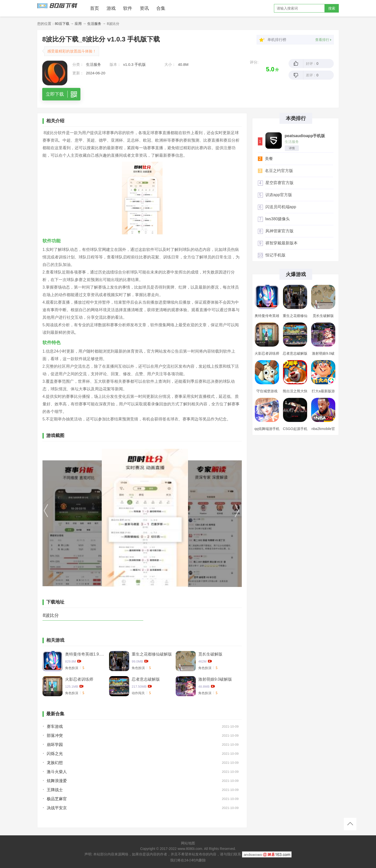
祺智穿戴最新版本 (281, 243)
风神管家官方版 (279, 231)
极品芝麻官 (57, 799)
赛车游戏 (55, 726)
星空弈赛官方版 (279, 183)
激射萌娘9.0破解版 (215, 679)
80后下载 (62, 24)
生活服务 (94, 24)
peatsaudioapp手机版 (305, 136)
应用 (78, 24)
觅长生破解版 (210, 654)
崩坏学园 (55, 745)
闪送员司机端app (281, 207)
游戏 (111, 8)
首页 (95, 8)
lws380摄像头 (278, 219)
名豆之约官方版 (279, 171)
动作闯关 (138, 693)
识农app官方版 (279, 195)
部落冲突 (55, 736)
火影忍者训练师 (79, 679)
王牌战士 (55, 790)
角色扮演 (72, 668)
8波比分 (51, 615)
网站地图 (188, 843)
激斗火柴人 (57, 772)
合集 (161, 8)
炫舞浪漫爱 (57, 781)
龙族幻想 (55, 763)
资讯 (144, 8)
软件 (128, 8)
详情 (292, 148)
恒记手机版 (275, 255)
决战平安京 (57, 808)
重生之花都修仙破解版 (152, 654)
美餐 (269, 159)
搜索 (332, 8)
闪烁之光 (55, 754)
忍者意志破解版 (146, 679)
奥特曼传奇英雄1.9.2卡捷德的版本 (85, 654)
